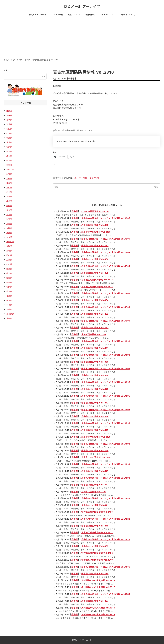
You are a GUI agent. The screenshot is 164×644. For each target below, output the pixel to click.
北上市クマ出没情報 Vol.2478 (96, 457)
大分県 (9, 305)
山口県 (9, 264)
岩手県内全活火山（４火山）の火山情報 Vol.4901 (106, 307)
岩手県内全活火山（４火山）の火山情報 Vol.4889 (106, 498)
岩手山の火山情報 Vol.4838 (95, 574)
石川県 (9, 192)
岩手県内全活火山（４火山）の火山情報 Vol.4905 (106, 239)
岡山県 (9, 255)
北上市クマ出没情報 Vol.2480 (96, 232)
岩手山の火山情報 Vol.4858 (95, 225)
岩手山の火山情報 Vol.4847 (95, 403)
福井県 (9, 196)
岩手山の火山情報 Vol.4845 (95, 430)
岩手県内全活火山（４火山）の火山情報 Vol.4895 (106, 396)
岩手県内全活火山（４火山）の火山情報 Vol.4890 (106, 478)
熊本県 (9, 300)
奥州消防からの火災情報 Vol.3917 (98, 587)
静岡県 (9, 206)
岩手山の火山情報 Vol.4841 (95, 505)
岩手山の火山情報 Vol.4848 (95, 389)
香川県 (9, 273)
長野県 (9, 179)
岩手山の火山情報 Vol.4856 (95, 259)
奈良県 (9, 237)
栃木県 (9, 147)
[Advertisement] (82, 38)
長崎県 (9, 296)
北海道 (9, 111)
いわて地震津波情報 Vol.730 (95, 211)
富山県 (9, 187)
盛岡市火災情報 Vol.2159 (94, 492)
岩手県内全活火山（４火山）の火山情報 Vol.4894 (106, 410)
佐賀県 (9, 291)
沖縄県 (9, 318)
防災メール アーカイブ (82, 6)
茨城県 (9, 142)
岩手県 (71, 79)
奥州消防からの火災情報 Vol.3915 (98, 614)
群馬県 (9, 151)
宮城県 (9, 124)
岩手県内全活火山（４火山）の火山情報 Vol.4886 (106, 567)
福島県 (9, 138)
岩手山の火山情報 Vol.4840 (95, 526)
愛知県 (9, 210)
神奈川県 (10, 169)
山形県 (9, 133)
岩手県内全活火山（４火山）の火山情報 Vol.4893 (106, 423)
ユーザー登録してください (87, 178)
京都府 (9, 224)
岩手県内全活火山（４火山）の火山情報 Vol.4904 (106, 252)
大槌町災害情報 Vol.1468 (94, 334)
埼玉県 (9, 156)
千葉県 (9, 160)
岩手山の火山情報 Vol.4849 (95, 375)
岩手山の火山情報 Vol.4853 (95, 314)
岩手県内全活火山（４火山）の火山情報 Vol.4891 (106, 464)
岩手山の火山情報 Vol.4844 (95, 451)
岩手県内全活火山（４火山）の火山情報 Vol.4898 (106, 355)
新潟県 (9, 183)
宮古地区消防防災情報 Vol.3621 (97, 533)
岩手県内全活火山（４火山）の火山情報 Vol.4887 (106, 539)
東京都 (9, 165)
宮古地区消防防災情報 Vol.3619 (97, 560)
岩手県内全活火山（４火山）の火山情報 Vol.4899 (106, 341)
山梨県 (9, 174)
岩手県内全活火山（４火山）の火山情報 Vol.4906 (106, 218)
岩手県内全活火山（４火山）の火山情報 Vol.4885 (106, 594)
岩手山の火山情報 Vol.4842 (95, 485)
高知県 (9, 282)
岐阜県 (9, 201)
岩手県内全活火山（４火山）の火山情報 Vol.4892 (106, 444)
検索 (156, 187)
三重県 (9, 215)
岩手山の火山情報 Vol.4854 (95, 300)
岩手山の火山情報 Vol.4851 (95, 348)
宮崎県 (9, 309)
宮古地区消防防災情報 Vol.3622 (97, 512)
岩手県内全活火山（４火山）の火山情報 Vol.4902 (106, 293)
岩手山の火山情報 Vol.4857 (95, 246)
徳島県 (9, 269)
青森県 (9, 115)
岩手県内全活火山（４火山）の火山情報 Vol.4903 (106, 266)
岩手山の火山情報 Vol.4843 (95, 471)
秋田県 (9, 129)
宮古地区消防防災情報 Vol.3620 (97, 553)
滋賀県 (9, 219)
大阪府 (9, 228)
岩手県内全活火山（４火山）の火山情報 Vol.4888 (106, 519)
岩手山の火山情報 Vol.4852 (95, 328)
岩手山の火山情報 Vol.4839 (95, 546)
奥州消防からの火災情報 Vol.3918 (98, 580)
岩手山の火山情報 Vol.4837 (95, 601)
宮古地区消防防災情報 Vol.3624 (97, 280)
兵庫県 (9, 233)
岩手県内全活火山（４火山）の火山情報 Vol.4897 (106, 369)
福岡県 (9, 287)
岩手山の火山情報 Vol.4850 (95, 362)
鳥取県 (9, 246)
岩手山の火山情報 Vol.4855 (95, 273)
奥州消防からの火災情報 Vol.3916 (98, 608)
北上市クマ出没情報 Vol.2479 (96, 437)
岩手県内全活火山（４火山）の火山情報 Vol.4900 (106, 321)
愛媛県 (9, 278)
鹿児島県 (10, 314)
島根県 (9, 251)
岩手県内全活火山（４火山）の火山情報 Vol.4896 (106, 382)
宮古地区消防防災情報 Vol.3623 (97, 287)
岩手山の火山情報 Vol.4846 (95, 416)
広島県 (9, 260)
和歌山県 (10, 242)
